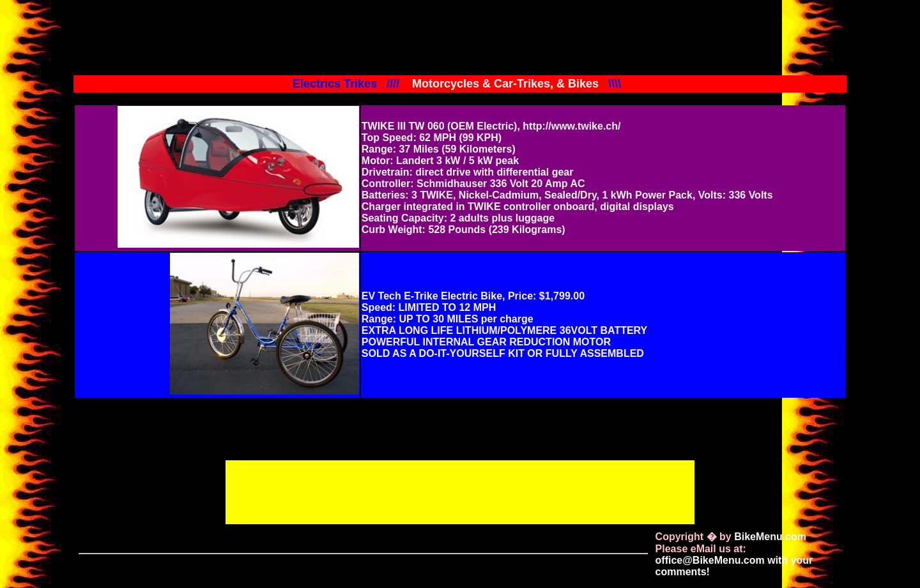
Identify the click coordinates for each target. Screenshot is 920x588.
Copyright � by (731, 537)
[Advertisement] (460, 491)
